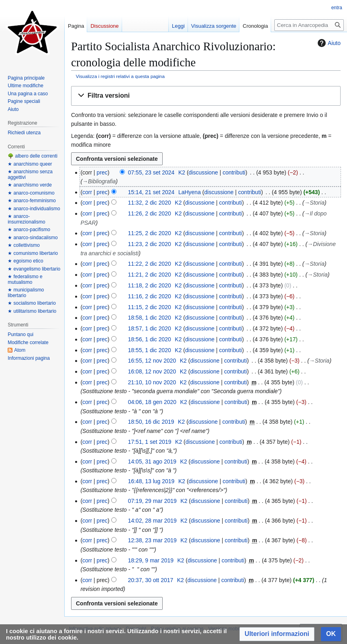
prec (102, 172)
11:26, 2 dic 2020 (149, 213)
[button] (206, 96)
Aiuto (328, 43)
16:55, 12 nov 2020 (152, 361)
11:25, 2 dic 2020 (149, 233)
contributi (234, 172)
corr (87, 192)
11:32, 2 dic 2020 (149, 203)
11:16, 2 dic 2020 (149, 296)
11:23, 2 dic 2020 (149, 244)
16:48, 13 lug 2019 (151, 481)
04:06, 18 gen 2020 (152, 402)
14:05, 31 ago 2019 (152, 461)
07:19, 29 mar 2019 (152, 501)
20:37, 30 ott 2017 (150, 580)
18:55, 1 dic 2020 (149, 350)
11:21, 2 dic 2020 (149, 275)
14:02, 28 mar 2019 (152, 521)
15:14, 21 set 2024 (151, 192)
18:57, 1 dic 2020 (149, 328)
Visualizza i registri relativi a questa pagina (120, 76)
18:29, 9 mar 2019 (151, 560)
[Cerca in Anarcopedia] (309, 25)
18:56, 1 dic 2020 (149, 339)
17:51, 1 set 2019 (149, 442)
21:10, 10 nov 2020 (152, 382)
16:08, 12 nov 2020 (152, 371)
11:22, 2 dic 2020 (149, 264)
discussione (203, 172)
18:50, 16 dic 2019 (151, 422)
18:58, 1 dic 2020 (149, 318)
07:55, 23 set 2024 (151, 172)
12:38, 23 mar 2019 (152, 540)
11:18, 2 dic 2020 (149, 285)
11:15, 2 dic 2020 (149, 307)
